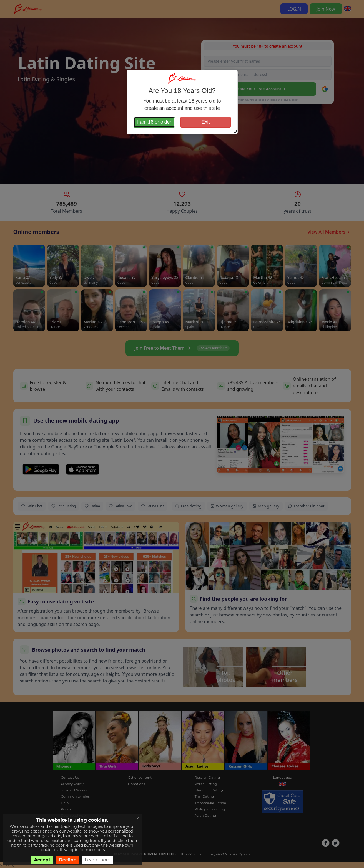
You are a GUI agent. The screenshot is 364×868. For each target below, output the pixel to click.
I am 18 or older (154, 122)
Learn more (97, 860)
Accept (42, 860)
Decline (68, 860)
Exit (206, 122)
